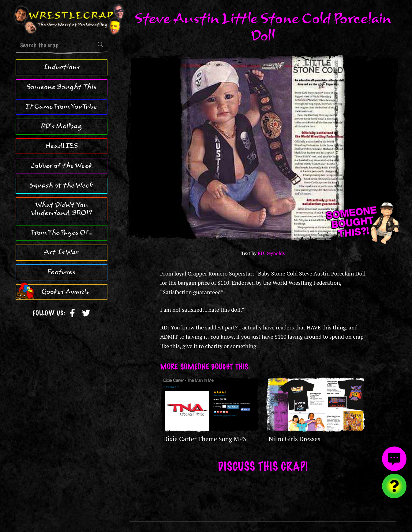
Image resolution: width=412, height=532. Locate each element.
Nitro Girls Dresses (295, 439)
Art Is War (62, 252)
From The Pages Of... (62, 233)
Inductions (62, 67)
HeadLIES (62, 146)
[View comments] (394, 459)
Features (62, 272)
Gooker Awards (65, 292)
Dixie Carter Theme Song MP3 (205, 439)
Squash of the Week (62, 185)
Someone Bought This (62, 87)
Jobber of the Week (62, 166)
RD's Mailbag (62, 126)
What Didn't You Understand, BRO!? (62, 209)
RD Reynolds (271, 253)
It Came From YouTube (62, 107)
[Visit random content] (394, 486)
